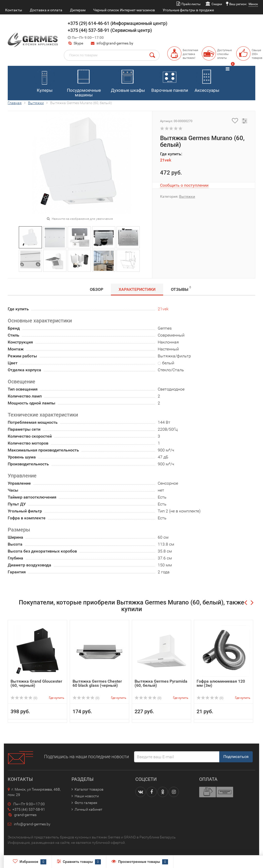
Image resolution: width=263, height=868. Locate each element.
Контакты (14, 10)
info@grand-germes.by (115, 43)
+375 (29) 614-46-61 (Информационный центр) (117, 23)
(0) (24, 698)
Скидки (217, 4)
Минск (253, 4)
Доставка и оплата (46, 10)
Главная (15, 103)
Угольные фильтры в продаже (188, 10)
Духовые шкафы (128, 80)
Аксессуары (207, 80)
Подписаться (236, 757)
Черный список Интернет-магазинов (124, 10)
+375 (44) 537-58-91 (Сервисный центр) (110, 30)
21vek (166, 160)
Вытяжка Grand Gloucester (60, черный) (36, 683)
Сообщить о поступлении (184, 185)
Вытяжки (36, 103)
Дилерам (78, 10)
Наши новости (87, 796)
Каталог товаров (89, 789)
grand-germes (22, 815)
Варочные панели (170, 80)
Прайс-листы (191, 4)
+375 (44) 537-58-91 (26, 809)
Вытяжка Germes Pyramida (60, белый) (161, 683)
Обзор (97, 289)
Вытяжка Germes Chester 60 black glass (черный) (97, 683)
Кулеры (44, 80)
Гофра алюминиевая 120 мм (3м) (221, 683)
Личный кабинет (89, 809)
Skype (75, 43)
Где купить (57, 698)
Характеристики (137, 289)
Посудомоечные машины (84, 82)
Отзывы (181, 289)
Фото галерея (86, 803)
